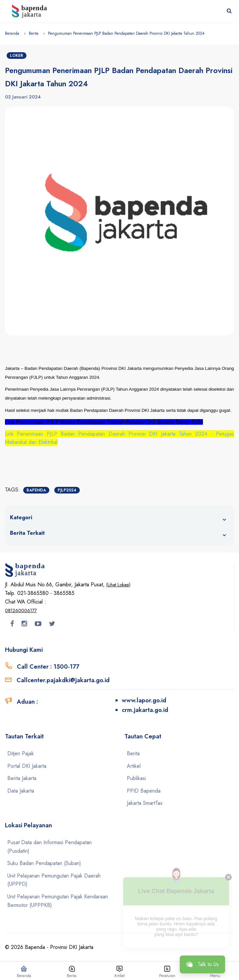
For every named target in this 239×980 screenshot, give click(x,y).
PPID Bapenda (144, 791)
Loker (17, 56)
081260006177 (21, 610)
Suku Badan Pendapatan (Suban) (44, 863)
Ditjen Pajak (21, 753)
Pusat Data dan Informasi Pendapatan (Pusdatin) (49, 847)
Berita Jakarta (22, 778)
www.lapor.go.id (144, 700)
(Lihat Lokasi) (118, 585)
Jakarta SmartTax (145, 803)
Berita (34, 33)
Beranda (12, 33)
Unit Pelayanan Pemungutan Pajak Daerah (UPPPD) (54, 880)
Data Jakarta (21, 791)
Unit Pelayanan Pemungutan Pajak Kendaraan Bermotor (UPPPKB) (58, 901)
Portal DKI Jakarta (27, 766)
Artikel (134, 766)
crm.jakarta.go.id (145, 710)
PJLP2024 (67, 490)
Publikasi (136, 778)
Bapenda (36, 490)
